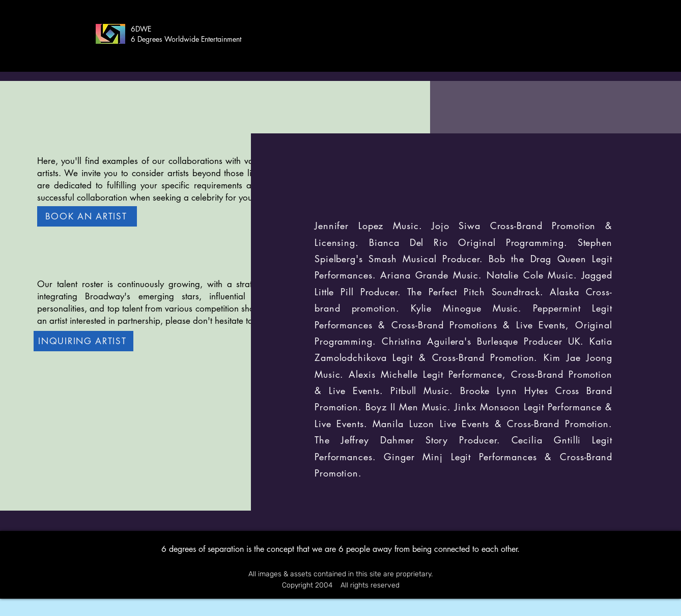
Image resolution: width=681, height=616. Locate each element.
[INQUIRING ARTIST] (83, 341)
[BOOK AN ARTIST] (87, 216)
